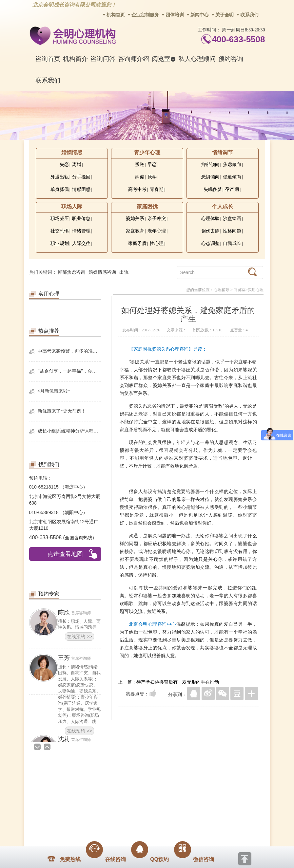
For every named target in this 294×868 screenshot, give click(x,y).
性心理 (157, 243)
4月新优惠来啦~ (54, 391)
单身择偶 (60, 189)
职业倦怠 (81, 219)
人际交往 (81, 243)
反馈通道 (160, 781)
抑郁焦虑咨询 (71, 272)
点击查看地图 (65, 554)
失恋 (64, 165)
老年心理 (157, 231)
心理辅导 (222, 290)
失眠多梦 (213, 189)
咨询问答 (103, 59)
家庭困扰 (147, 206)
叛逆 (140, 165)
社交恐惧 (60, 231)
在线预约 (79, 637)
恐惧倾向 (210, 177)
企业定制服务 (145, 15)
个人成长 (223, 206)
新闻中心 (200, 15)
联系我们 (249, 15)
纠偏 (140, 177)
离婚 (77, 165)
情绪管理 (81, 231)
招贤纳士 (134, 781)
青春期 (157, 189)
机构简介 (75, 59)
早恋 (152, 165)
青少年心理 (147, 152)
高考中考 (137, 189)
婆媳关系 (135, 219)
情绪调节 (223, 152)
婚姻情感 (72, 152)
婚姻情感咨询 (102, 272)
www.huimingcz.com (143, 827)
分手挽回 (81, 177)
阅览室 (164, 59)
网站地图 (187, 781)
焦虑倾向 (232, 165)
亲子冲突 (157, 219)
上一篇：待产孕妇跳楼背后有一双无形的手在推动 (168, 682)
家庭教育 (135, 231)
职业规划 (60, 243)
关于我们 (81, 781)
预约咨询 (231, 59)
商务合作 (107, 781)
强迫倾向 (232, 177)
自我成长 (232, 243)
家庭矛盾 (137, 243)
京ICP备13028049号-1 (172, 822)
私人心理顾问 (197, 59)
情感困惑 (81, 189)
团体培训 (175, 15)
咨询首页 (48, 59)
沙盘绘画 (232, 219)
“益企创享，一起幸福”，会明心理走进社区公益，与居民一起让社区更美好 (69, 371)
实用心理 (256, 290)
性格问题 (232, 231)
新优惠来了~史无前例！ (62, 411)
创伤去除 (210, 231)
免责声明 (213, 781)
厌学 (152, 177)
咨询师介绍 (134, 59)
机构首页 (116, 15)
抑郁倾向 (210, 165)
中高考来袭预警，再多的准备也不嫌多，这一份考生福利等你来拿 (69, 351)
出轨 (124, 272)
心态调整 (210, 243)
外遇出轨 (60, 177)
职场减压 (60, 219)
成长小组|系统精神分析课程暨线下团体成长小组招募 (69, 431)
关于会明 (225, 15)
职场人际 (72, 206)
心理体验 (210, 219)
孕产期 (232, 189)
